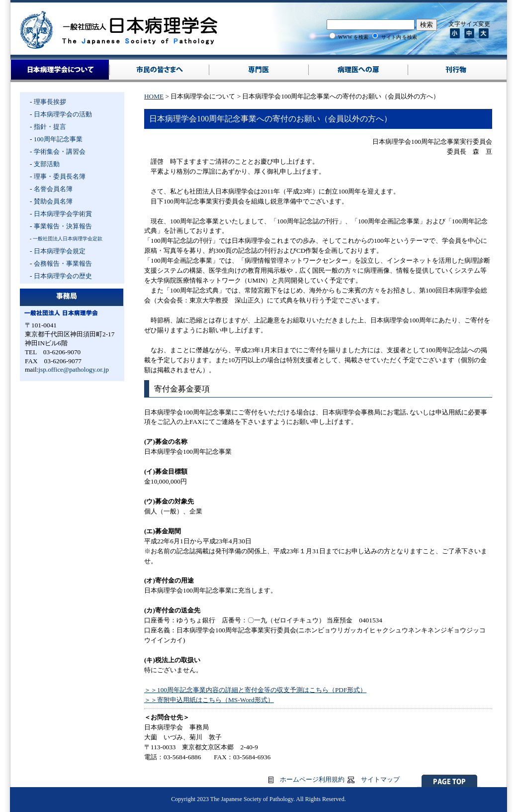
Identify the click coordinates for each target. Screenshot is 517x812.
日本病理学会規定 (60, 251)
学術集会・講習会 (60, 152)
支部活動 (47, 164)
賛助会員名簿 (53, 201)
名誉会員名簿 (53, 189)
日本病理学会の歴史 (63, 276)
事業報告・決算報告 (63, 226)
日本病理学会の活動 (63, 114)
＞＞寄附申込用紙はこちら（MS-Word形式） (209, 700)
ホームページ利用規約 (312, 779)
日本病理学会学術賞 (63, 214)
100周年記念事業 (58, 139)
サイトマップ (380, 779)
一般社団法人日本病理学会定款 (68, 239)
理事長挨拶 (50, 102)
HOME (154, 96)
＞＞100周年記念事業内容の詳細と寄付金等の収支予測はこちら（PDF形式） (255, 690)
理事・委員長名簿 (60, 176)
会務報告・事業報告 (63, 263)
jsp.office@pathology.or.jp (74, 369)
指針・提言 (50, 127)
